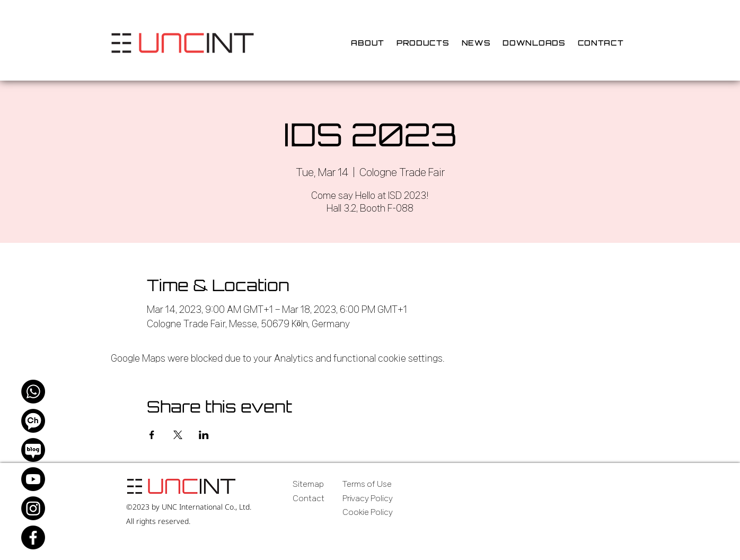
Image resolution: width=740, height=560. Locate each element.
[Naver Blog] (33, 450)
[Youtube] (33, 479)
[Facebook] (33, 537)
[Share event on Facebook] (152, 435)
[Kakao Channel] (33, 421)
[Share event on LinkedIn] (204, 435)
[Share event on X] (178, 435)
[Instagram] (33, 508)
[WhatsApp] (33, 392)
